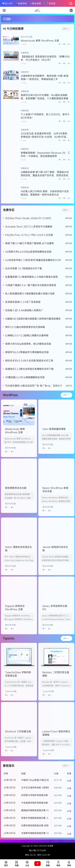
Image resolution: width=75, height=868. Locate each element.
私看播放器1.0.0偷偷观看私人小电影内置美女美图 (31, 277)
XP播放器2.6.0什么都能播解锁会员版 (25, 377)
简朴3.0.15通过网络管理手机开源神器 (25, 327)
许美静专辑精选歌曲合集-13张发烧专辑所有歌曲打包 (47, 833)
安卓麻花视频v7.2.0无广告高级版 (23, 302)
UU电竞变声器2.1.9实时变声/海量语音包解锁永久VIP (33, 260)
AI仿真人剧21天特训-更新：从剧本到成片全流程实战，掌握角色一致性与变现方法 (45, 193)
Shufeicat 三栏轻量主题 (18, 731)
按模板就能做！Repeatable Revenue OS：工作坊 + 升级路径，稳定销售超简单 (45, 154)
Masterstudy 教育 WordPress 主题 (40, 41)
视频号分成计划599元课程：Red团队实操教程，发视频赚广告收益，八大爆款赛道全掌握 (44, 97)
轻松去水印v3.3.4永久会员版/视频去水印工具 (29, 361)
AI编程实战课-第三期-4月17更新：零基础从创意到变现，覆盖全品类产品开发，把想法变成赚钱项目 (46, 175)
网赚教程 (25, 53)
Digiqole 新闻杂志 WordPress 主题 (15, 608)
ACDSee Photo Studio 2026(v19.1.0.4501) (28, 218)
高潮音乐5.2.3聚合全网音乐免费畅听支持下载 (29, 369)
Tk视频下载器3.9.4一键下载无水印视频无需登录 (31, 285)
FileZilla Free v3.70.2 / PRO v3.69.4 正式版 (29, 235)
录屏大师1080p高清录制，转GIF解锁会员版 (28, 344)
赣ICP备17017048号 (37, 850)
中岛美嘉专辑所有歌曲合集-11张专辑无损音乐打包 (46, 803)
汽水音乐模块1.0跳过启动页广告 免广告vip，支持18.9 (34, 386)
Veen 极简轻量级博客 (54, 429)
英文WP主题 (27, 37)
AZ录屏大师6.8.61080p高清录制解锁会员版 (28, 252)
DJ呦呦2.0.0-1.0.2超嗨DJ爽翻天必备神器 (27, 335)
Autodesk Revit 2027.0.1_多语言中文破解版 (29, 227)
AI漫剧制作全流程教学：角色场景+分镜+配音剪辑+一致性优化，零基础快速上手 (45, 77)
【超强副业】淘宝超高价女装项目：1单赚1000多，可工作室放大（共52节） (45, 58)
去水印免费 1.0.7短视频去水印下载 (24, 268)
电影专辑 (58, 788)
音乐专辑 (58, 795)
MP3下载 (58, 780)
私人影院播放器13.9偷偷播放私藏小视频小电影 (30, 294)
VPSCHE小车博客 (46, 846)
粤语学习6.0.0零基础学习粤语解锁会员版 (27, 352)
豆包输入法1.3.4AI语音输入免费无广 (24, 310)
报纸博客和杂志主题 (16, 488)
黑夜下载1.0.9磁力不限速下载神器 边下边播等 (30, 243)
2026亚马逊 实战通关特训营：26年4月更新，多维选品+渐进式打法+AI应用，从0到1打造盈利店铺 (45, 137)
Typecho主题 (11, 691)
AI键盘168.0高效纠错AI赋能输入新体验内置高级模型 (33, 319)
